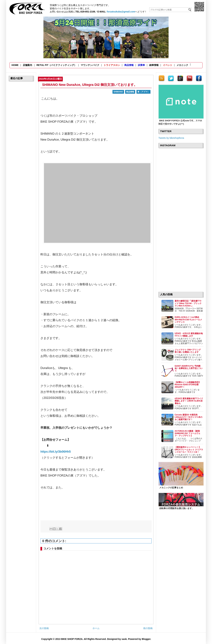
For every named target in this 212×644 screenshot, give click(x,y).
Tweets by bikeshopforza (171, 138)
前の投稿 (148, 628)
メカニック (182, 65)
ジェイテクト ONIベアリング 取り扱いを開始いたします (189, 351)
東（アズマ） (143, 92)
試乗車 (141, 65)
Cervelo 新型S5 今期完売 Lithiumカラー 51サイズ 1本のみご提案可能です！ (189, 417)
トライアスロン (112, 65)
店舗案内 (27, 65)
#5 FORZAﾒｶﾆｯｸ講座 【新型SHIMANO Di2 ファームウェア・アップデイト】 (188, 433)
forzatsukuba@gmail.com (121, 12)
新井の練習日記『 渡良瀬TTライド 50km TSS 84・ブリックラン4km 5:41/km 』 (188, 303)
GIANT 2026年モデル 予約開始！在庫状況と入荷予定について (189, 368)
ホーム (96, 628)
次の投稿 (44, 628)
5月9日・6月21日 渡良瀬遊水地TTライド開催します (189, 335)
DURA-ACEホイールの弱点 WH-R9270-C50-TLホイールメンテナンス (188, 320)
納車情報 (154, 65)
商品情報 (129, 65)
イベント (168, 65)
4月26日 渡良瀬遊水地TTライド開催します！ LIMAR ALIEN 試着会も (189, 401)
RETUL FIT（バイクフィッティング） (56, 65)
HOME (15, 65)
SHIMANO (118, 92)
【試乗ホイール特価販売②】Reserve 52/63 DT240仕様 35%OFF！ (188, 385)
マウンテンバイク (90, 65)
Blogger (146, 639)
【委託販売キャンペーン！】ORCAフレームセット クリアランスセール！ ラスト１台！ (189, 450)
